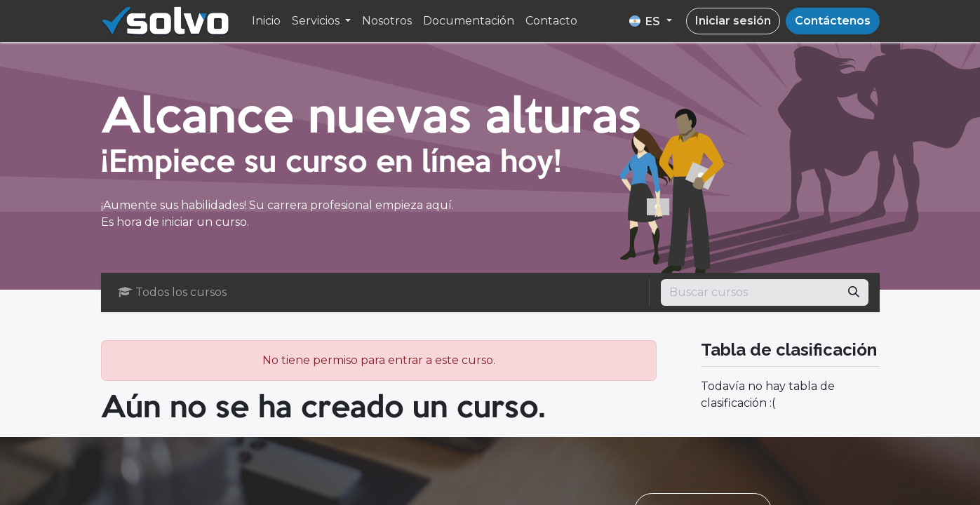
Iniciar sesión (733, 21)
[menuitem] (266, 21)
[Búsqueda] (854, 292)
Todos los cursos (172, 292)
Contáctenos (833, 21)
